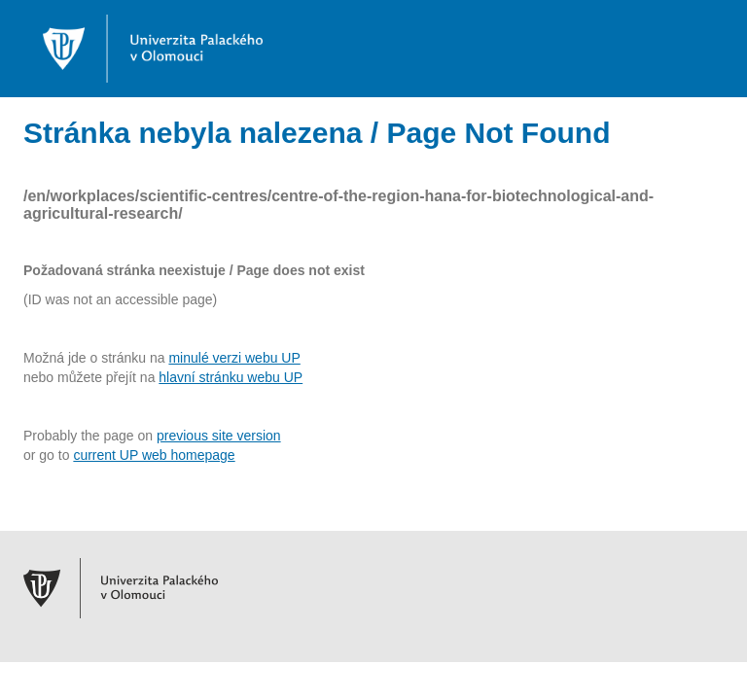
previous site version (219, 436)
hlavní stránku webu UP (231, 377)
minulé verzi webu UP (234, 358)
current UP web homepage (154, 455)
